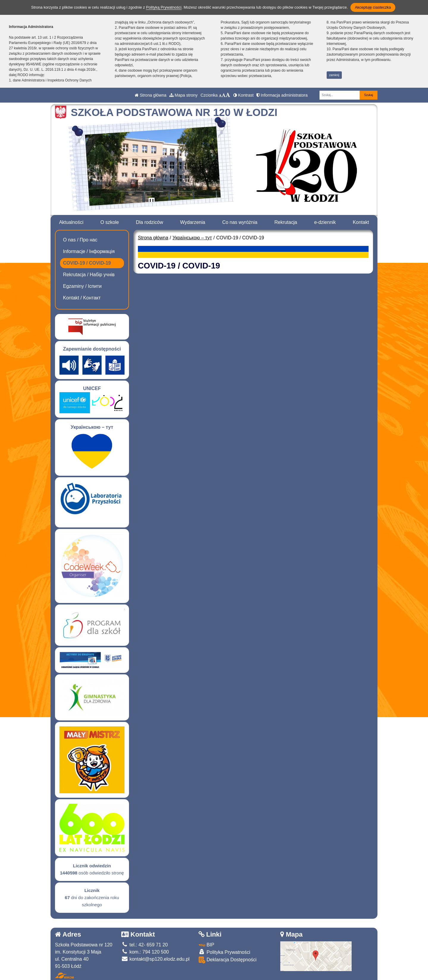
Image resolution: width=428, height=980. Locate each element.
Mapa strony (184, 95)
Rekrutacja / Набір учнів (89, 275)
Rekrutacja (286, 222)
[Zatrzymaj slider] (152, 202)
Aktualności (71, 222)
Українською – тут (192, 238)
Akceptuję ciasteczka (373, 7)
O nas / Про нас (80, 240)
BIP (206, 945)
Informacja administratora (282, 95)
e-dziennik (325, 222)
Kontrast (243, 95)
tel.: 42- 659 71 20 (144, 945)
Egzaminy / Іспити (82, 286)
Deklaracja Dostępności (228, 960)
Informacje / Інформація (89, 251)
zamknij (334, 75)
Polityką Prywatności (164, 7)
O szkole (110, 222)
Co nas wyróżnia (240, 222)
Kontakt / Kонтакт (82, 298)
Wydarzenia (193, 222)
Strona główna (150, 95)
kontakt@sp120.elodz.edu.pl (155, 959)
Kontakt (361, 222)
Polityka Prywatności (224, 952)
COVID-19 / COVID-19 (87, 263)
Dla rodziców (150, 222)
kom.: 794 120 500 (145, 952)
